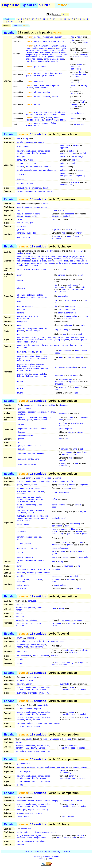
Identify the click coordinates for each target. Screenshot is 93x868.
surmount (48, 723)
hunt (85, 300)
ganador (20, 230)
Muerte (31, 352)
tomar (34, 216)
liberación (21, 368)
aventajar (38, 112)
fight (67, 526)
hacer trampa (32, 505)
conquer (19, 613)
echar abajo (39, 86)
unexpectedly (66, 176)
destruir (49, 120)
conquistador (36, 580)
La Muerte (22, 352)
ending (60, 534)
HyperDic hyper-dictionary (48, 852)
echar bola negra (38, 645)
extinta (35, 374)
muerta (38, 376)
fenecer (53, 55)
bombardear (48, 73)
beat (19, 569)
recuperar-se (31, 191)
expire (61, 337)
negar (19, 647)
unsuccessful (60, 663)
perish (34, 337)
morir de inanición (25, 306)
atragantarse (23, 297)
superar (58, 37)
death (81, 275)
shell (40, 569)
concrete (56, 216)
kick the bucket (77, 337)
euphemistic (60, 367)
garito (29, 233)
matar (43, 270)
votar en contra (41, 88)
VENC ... (47, 5)
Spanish (29, 5)
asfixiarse (46, 46)
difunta (20, 374)
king (73, 529)
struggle (82, 663)
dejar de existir (24, 259)
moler (27, 525)
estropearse (32, 329)
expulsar (20, 179)
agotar (37, 123)
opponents (83, 557)
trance (20, 371)
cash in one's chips (25, 340)
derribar (27, 146)
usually (83, 100)
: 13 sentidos (32, 134)
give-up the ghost (61, 340)
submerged (73, 285)
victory (79, 37)
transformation (71, 316)
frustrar (30, 88)
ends (76, 393)
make (54, 548)
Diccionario (9, 19)
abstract (67, 216)
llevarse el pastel (25, 435)
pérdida (45, 368)
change (85, 316)
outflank (27, 782)
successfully (43, 705)
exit (44, 337)
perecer (61, 59)
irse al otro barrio (77, 261)
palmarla (21, 309)
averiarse (21, 329)
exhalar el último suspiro (28, 261)
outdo (19, 782)
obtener (20, 216)
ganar (54, 41)
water (70, 287)
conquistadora (23, 580)
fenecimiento (35, 366)
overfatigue (41, 841)
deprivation (70, 306)
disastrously (64, 493)
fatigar (37, 838)
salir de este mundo (35, 61)
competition (76, 69)
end (71, 380)
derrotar (38, 37)
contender (42, 412)
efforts (86, 42)
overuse (80, 836)
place (54, 529)
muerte (39, 352)
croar (58, 48)
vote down (44, 656)
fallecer (45, 55)
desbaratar (21, 175)
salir (47, 61)
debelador (21, 582)
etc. (71, 185)
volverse (36, 720)
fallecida (21, 376)
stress (82, 838)
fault (82, 102)
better (82, 72)
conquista (20, 620)
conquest (75, 82)
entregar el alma (49, 50)
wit (79, 566)
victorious (63, 405)
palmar (51, 57)
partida (36, 368)
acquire (20, 223)
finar (60, 55)
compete (63, 413)
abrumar (38, 92)
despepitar (40, 120)
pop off (84, 340)
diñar (38, 50)
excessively (79, 124)
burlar (19, 566)
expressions (72, 367)
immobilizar (22, 548)
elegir (19, 651)
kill (18, 656)
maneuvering (65, 773)
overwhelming (77, 423)
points (65, 557)
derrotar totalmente (47, 170)
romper (37, 331)
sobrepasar (40, 510)
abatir (19, 146)
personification (65, 351)
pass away (51, 337)
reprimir (33, 297)
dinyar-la (45, 345)
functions (59, 382)
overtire (20, 841)
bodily (73, 52)
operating (64, 330)
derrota (20, 664)
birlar (19, 210)
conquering (67, 620)
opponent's (65, 529)
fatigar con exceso (41, 832)
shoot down (26, 656)
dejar (19, 275)
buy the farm (41, 340)
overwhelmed (70, 313)
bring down (65, 145)
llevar (44, 838)
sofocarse (43, 297)
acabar (27, 270)
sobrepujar (21, 513)
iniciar (37, 718)
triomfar (20, 785)
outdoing (78, 589)
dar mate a (21, 531)
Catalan (56, 857)
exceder (30, 510)
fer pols (39, 813)
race (84, 74)
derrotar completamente (27, 170)
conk (50, 340)
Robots (51, 859)
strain (60, 838)
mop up (31, 810)
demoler (20, 167)
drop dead (75, 340)
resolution (73, 653)
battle (66, 300)
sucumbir (55, 61)
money (79, 233)
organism (73, 382)
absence (62, 387)
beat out (26, 569)
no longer (74, 375)
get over (31, 723)
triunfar (61, 41)
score (54, 557)
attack (54, 531)
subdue (39, 723)
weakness (75, 104)
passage (84, 86)
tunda (26, 585)
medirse (51, 412)
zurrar (33, 163)
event (61, 357)
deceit (54, 507)
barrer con (48, 112)
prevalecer (34, 429)
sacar (28, 216)
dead (57, 389)
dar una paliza (44, 151)
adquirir (37, 41)
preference (69, 650)
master (57, 723)
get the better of (78, 113)
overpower (21, 693)
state (77, 387)
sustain (76, 57)
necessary (83, 55)
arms (54, 582)
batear (20, 525)
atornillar (21, 505)
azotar (56, 118)
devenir (30, 718)
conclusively (75, 524)
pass (67, 337)
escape (79, 531)
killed (60, 309)
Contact (66, 852)
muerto (46, 376)
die (64, 270)
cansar (29, 838)
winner (80, 64)
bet (74, 230)
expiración (22, 359)
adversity (64, 185)
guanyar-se (22, 226)
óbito (19, 361)
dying (69, 357)
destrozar (38, 167)
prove (62, 429)
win (72, 37)
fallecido (30, 376)
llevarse (21, 432)
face (65, 334)
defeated (74, 576)
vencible (20, 576)
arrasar (49, 118)
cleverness (68, 566)
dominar (47, 92)
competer (22, 412)
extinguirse (22, 322)
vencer (43, 153)
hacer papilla (60, 120)
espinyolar (29, 813)
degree (83, 512)
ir (40, 57)
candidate (84, 650)
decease (25, 337)
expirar (37, 55)
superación (22, 589)
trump (35, 782)
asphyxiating (77, 289)
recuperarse (48, 37)
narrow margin (77, 156)
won (64, 233)
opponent (64, 148)
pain (73, 334)
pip (25, 810)
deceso (20, 356)
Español (10, 32)
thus (54, 534)
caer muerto (32, 48)
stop (57, 330)
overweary (30, 841)
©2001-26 (28, 852)
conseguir (29, 214)
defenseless (63, 548)
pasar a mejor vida (39, 263)
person (74, 107)
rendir (37, 125)
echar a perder (53, 86)
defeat (74, 119)
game (70, 534)
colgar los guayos (46, 48)
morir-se (79, 345)
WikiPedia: (21, 26)
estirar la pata (33, 52)
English (37, 857)
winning (71, 432)
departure (79, 357)
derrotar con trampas (46, 767)
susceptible (57, 576)
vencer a (29, 557)
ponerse (20, 720)
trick (62, 210)
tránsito (27, 361)
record (69, 236)
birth (83, 325)
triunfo (27, 465)
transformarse (23, 318)
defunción (29, 356)
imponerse (23, 429)
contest (74, 67)
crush (34, 569)
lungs (64, 289)
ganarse (46, 41)
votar (26, 651)
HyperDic (11, 5)
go (39, 337)
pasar (39, 59)
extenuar (45, 123)
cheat (54, 210)
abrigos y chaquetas (25, 836)
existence (75, 182)
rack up (45, 810)
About (65, 14)
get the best (21, 751)
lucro (35, 233)
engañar (27, 771)
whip (38, 810)
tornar (28, 720)
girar (31, 316)
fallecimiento (33, 359)
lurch (73, 163)
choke (20, 342)
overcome (36, 188)
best (41, 782)
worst (19, 810)
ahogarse (21, 288)
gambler (57, 230)
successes (57, 238)
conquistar (39, 81)
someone (59, 375)
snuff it (34, 342)
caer (19, 302)
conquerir (21, 573)
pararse (21, 331)
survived (61, 275)
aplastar (38, 73)
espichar (62, 50)
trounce (47, 569)
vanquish (56, 569)
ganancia (21, 233)
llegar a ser (46, 718)
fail (53, 219)
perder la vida (50, 59)
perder (20, 219)
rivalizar (21, 414)
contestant (67, 452)
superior (74, 93)
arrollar (29, 684)
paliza (19, 585)
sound (56, 585)
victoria (34, 465)
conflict (76, 77)
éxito (19, 237)
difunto (28, 374)
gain (32, 223)
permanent (63, 380)
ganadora (22, 453)
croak (27, 342)
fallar (41, 329)
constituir (21, 718)
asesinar (35, 270)
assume (71, 718)
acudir (37, 46)
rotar (36, 316)
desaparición (41, 356)
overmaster (33, 693)
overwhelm (65, 684)
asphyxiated (63, 296)
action (69, 318)
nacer (20, 325)
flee (70, 179)
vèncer (50, 191)
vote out (54, 656)
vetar (26, 647)
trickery (78, 505)
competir (32, 412)
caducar (63, 46)
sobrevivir (21, 183)
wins (68, 230)
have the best (34, 751)
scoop (47, 782)
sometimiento (32, 620)
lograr (38, 214)
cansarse (21, 838)
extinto (43, 374)
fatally (60, 313)
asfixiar (55, 46)
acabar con (39, 118)
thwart (74, 86)
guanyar (22, 446)
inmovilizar (33, 548)
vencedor (41, 453)
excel (54, 552)
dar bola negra (23, 645)
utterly (81, 170)
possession (70, 214)
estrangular (45, 52)
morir (44, 57)
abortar (20, 281)
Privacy (42, 859)
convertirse (22, 316)
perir (25, 347)
